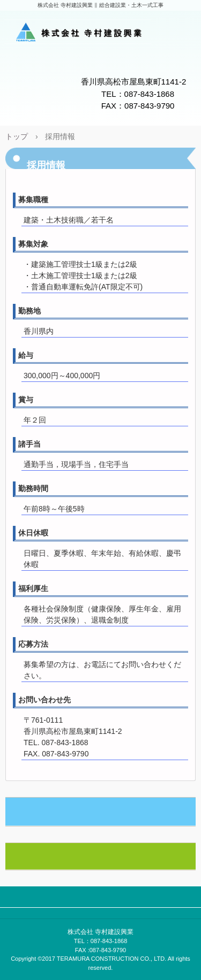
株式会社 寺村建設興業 (101, 34)
